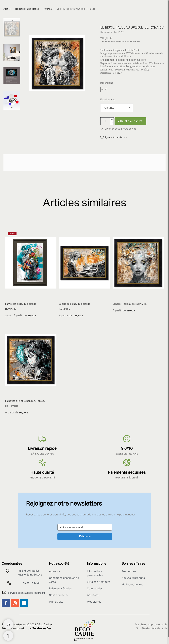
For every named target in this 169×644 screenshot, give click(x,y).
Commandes (95, 589)
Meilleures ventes (132, 585)
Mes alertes (94, 602)
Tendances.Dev (42, 629)
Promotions (129, 572)
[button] (114, 137)
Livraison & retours (98, 582)
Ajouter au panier (131, 121)
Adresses (93, 595)
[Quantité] (105, 121)
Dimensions (107, 83)
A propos (55, 572)
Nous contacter (59, 595)
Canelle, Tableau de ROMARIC (130, 304)
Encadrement (108, 100)
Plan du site (56, 602)
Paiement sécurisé (60, 589)
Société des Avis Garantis (152, 629)
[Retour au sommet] (8, 636)
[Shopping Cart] (8, 624)
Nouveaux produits (133, 578)
